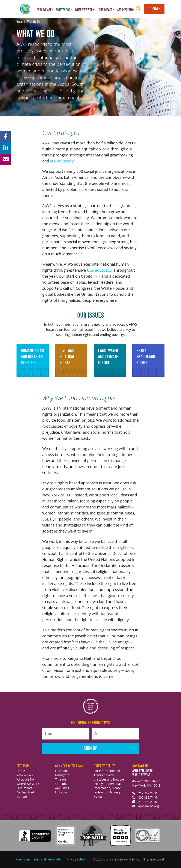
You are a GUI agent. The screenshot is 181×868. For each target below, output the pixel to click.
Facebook (62, 771)
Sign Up (91, 749)
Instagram (62, 775)
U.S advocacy (62, 161)
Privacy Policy (76, 860)
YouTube (61, 784)
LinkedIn (61, 792)
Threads (61, 779)
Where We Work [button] (85, 10)
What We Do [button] (63, 10)
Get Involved (25, 792)
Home (21, 771)
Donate (154, 9)
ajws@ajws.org (149, 806)
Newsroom (23, 860)
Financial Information (48, 860)
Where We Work (28, 784)
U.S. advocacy (99, 270)
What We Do (25, 779)
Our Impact (24, 788)
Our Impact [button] (106, 10)
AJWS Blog (62, 788)
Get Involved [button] (125, 10)
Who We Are (25, 775)
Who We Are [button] (44, 10)
